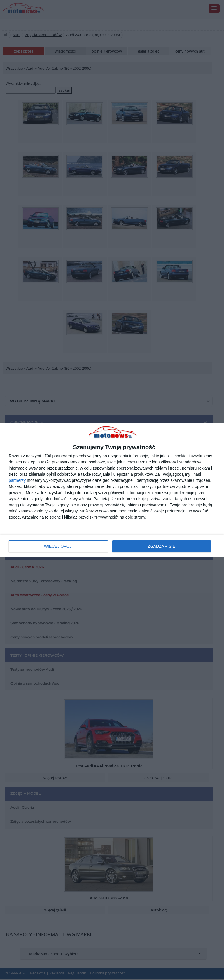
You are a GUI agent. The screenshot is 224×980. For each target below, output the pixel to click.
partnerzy (17, 480)
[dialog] (112, 490)
